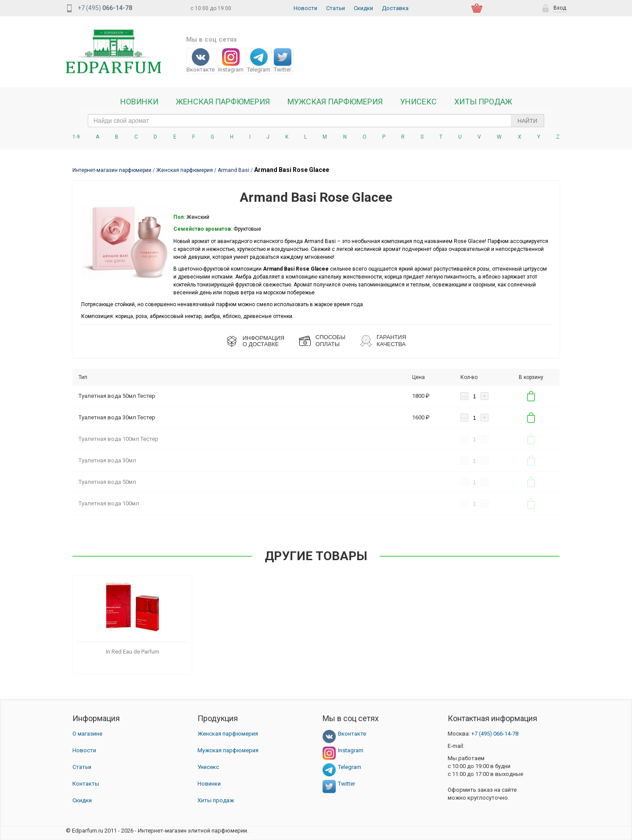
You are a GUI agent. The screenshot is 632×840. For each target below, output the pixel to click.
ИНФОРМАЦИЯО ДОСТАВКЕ (264, 341)
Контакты (86, 784)
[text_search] (316, 121)
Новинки (139, 102)
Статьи (336, 8)
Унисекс (418, 102)
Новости (305, 8)
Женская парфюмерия (228, 734)
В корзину (531, 396)
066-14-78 (495, 734)
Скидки (363, 8)
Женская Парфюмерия (223, 102)
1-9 (76, 137)
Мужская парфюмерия (335, 102)
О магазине (87, 734)
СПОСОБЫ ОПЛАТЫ (330, 341)
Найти (527, 121)
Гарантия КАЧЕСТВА (391, 341)
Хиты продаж (483, 102)
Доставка (395, 8)
